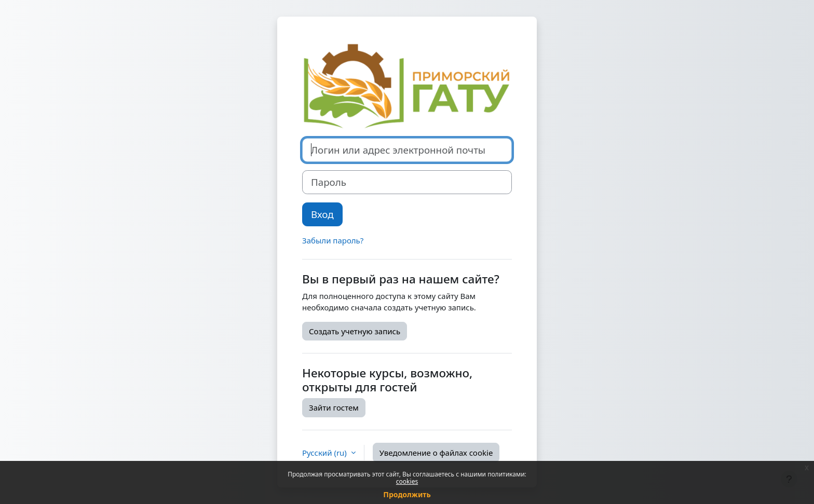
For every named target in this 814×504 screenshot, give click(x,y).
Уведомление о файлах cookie (436, 453)
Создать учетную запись (355, 331)
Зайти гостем (334, 407)
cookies (407, 481)
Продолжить (407, 494)
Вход (322, 214)
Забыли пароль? (333, 240)
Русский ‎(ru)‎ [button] (325, 453)
